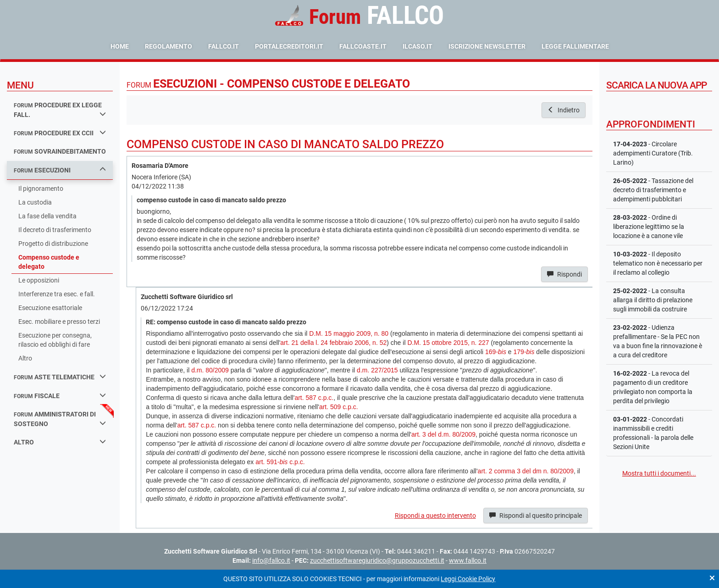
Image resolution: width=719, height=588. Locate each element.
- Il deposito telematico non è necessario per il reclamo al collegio (658, 263)
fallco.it (224, 46)
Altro (25, 358)
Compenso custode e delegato (49, 262)
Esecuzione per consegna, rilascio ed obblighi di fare (55, 340)
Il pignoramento (41, 189)
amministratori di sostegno (60, 419)
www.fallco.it (468, 560)
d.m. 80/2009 (210, 370)
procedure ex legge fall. (60, 110)
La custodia (35, 202)
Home (120, 46)
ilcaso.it (418, 46)
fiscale (60, 396)
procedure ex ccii (60, 133)
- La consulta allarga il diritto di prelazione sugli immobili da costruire (653, 300)
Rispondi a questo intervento (435, 516)
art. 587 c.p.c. (314, 398)
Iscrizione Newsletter (487, 46)
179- (524, 352)
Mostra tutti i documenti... (659, 473)
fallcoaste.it (363, 46)
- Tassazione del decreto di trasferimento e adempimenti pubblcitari (653, 190)
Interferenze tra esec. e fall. (57, 294)
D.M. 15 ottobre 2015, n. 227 (448, 343)
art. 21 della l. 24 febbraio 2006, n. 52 (333, 343)
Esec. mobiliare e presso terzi (59, 322)
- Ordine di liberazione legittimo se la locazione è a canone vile (649, 227)
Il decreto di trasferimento (55, 230)
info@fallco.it (271, 560)
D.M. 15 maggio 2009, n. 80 (349, 333)
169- (496, 352)
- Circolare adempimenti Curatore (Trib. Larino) (653, 153)
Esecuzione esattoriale (50, 308)
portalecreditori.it (289, 46)
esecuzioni (60, 170)
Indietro (564, 110)
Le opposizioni (39, 280)
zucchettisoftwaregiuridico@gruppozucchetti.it (377, 560)
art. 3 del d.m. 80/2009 (443, 434)
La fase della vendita (47, 216)
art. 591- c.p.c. (280, 462)
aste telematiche (60, 377)
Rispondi (564, 274)
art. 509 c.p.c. (339, 407)
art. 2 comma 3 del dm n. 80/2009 (526, 471)
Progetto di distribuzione (53, 244)
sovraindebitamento (60, 151)
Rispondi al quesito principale (536, 516)
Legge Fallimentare (575, 46)
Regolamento (169, 46)
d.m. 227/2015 (377, 370)
